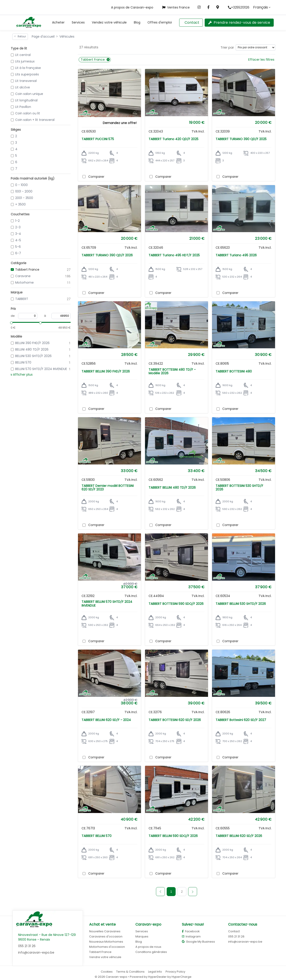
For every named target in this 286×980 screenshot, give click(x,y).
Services (78, 22)
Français (261, 7)
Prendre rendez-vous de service (239, 22)
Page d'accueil (43, 36)
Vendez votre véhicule (109, 22)
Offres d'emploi (160, 22)
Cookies (107, 972)
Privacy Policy (175, 972)
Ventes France (176, 7)
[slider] (11, 322)
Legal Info (155, 972)
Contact (192, 22)
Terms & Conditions (130, 972)
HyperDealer (157, 977)
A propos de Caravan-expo (132, 7)
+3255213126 (239, 7)
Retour (20, 36)
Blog (137, 22)
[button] (58, 22)
